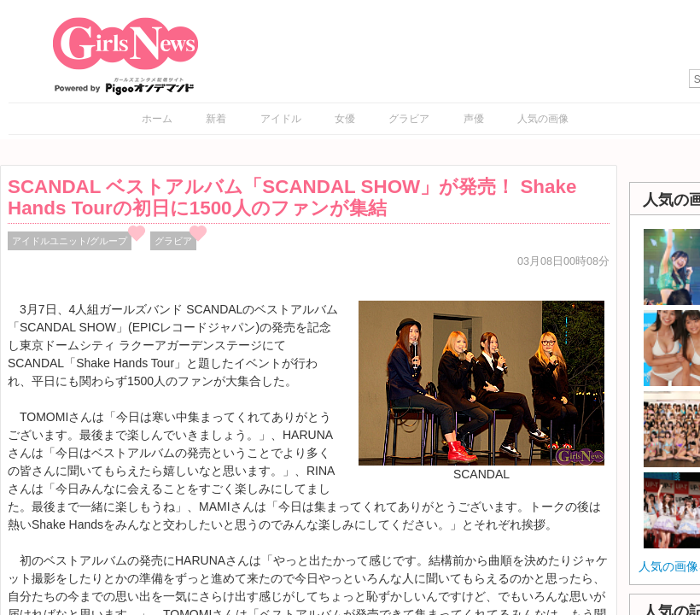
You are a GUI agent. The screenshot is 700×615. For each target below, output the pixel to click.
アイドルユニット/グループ (70, 241)
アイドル (281, 119)
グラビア (409, 119)
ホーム (157, 119)
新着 (216, 119)
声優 (474, 119)
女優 (345, 119)
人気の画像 (543, 119)
